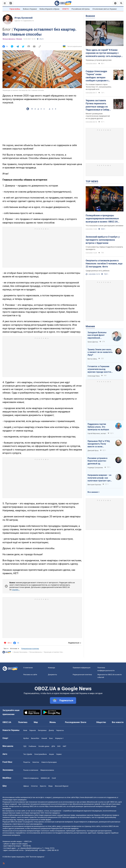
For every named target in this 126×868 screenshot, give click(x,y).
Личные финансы (36, 652)
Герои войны (15, 9)
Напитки (36, 762)
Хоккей (44, 738)
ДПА (53, 746)
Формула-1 (59, 738)
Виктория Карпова (94, 485)
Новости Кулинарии (49, 762)
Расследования (72, 722)
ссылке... (16, 590)
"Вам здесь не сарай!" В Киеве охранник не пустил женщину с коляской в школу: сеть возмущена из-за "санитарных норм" (105, 53)
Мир (36, 722)
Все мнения (93, 492)
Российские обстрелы (81, 9)
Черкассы (60, 730)
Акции (51, 754)
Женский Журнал (62, 786)
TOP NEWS (92, 181)
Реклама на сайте (30, 675)
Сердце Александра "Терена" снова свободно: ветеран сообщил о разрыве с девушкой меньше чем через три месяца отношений (98, 76)
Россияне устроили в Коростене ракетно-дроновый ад (97, 461)
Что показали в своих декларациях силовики (104, 226)
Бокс (51, 738)
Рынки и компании (31, 770)
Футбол (26, 738)
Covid (54, 778)
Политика (23, 722)
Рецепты (27, 762)
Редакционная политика (30, 649)
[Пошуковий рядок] (121, 3)
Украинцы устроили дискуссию (99, 60)
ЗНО (59, 746)
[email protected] (31, 850)
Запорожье (42, 730)
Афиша (26, 786)
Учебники (32, 746)
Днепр (51, 730)
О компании (28, 668)
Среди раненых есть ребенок (98, 271)
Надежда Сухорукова (95, 468)
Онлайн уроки (44, 746)
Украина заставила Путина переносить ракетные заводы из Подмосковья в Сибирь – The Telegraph (98, 105)
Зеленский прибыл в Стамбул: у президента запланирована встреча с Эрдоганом (103, 240)
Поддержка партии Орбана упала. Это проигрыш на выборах (98, 427)
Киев (25, 730)
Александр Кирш (94, 376)
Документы (52, 675)
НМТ (65, 746)
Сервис (59, 754)
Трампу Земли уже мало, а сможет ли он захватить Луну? (100, 352)
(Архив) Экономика (20, 652)
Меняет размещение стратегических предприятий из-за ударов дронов (98, 116)
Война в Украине (30, 9)
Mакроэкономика (47, 770)
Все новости (118, 722)
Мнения (90, 326)
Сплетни (34, 786)
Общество (101, 722)
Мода (50, 786)
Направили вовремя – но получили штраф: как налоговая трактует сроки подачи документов (100, 478)
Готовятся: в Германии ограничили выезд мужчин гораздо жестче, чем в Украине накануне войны (100, 369)
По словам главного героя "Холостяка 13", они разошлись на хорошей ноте (99, 87)
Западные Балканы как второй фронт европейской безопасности (97, 335)
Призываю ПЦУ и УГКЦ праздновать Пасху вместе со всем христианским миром (99, 444)
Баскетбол (35, 738)
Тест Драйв (28, 754)
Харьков (33, 730)
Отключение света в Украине (105, 9)
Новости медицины (31, 778)
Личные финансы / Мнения (12, 39)
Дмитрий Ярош (93, 451)
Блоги (83, 722)
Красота (43, 786)
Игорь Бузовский (23, 18)
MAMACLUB (45, 778)
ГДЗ (25, 746)
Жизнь (53, 722)
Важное (90, 16)
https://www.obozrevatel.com (86, 797)
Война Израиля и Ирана (49, 9)
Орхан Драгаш (93, 342)
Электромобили (41, 754)
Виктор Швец (92, 359)
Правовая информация (82, 668)
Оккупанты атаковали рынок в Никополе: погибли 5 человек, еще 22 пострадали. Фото (104, 264)
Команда (51, 668)
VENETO (65, 9)
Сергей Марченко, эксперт (97, 433)
